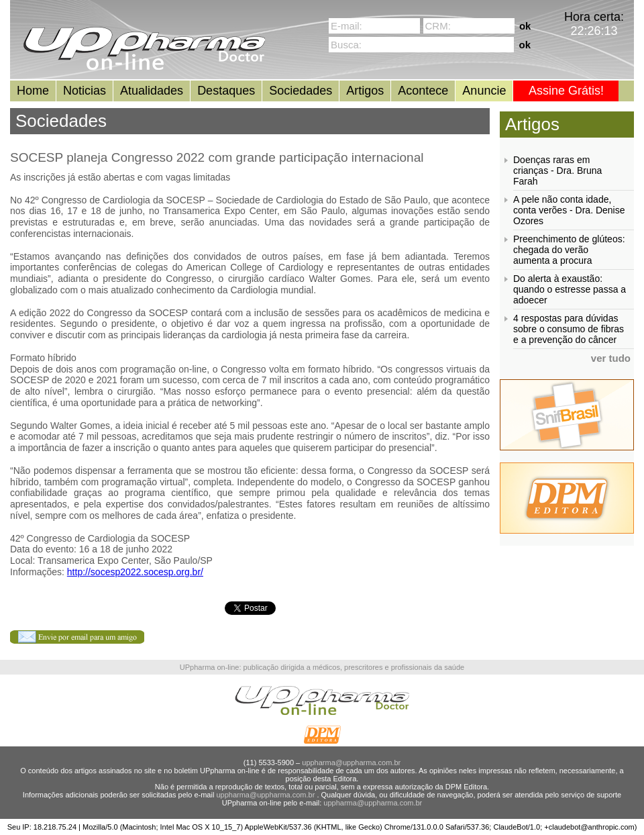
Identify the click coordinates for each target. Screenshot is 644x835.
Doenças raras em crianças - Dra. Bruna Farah (557, 170)
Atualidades (152, 91)
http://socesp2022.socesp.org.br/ (135, 572)
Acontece (423, 91)
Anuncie (484, 91)
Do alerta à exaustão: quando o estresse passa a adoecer (570, 289)
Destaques (226, 91)
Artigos (365, 91)
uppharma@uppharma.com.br (351, 763)
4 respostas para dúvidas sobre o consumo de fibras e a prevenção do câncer (569, 329)
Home (33, 91)
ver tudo (611, 358)
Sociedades (301, 91)
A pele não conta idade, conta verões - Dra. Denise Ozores (569, 210)
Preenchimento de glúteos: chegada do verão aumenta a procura (569, 250)
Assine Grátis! (566, 91)
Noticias (85, 91)
